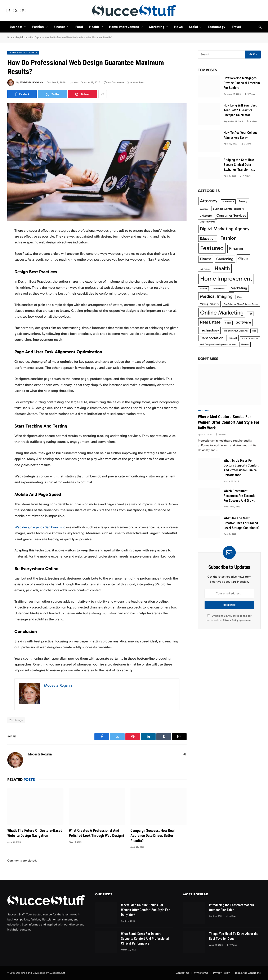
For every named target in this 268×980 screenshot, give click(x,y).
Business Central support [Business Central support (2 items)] (228, 209)
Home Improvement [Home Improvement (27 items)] (226, 279)
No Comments (114, 82)
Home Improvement (124, 27)
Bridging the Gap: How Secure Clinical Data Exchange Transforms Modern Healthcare (239, 165)
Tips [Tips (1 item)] (254, 331)
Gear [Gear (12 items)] (243, 259)
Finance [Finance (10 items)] (237, 249)
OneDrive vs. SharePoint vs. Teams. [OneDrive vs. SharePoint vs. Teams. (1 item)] (241, 304)
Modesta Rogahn (32, 82)
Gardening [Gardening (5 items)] (225, 259)
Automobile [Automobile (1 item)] (228, 202)
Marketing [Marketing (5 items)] (239, 288)
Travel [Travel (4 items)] (233, 338)
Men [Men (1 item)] (239, 297)
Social (193, 27)
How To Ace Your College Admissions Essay (241, 135)
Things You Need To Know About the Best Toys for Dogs (234, 936)
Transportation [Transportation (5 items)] (212, 338)
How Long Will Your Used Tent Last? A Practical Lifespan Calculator (240, 110)
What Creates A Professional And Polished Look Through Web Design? (97, 833)
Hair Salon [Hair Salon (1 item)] (205, 269)
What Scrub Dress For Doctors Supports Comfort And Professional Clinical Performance (241, 468)
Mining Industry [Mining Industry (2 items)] (209, 304)
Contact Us (183, 973)
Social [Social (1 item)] (228, 323)
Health (94, 27)
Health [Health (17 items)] (222, 268)
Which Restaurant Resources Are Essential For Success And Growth (240, 496)
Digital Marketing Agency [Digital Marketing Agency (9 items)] (225, 229)
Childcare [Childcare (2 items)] (206, 216)
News (178, 27)
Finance (60, 27)
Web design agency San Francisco (40, 527)
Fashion (38, 27)
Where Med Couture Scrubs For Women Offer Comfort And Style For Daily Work (229, 422)
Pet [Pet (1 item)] (250, 314)
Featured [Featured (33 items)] (212, 248)
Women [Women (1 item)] (245, 344)
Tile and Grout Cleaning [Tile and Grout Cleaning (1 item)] (236, 331)
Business (16, 27)
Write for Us (201, 973)
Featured (203, 411)
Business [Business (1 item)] (204, 209)
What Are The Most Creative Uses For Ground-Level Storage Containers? (242, 523)
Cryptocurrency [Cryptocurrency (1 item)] (207, 222)
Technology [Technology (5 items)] (209, 330)
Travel (236, 27)
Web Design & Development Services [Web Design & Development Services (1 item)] (218, 344)
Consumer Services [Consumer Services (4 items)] (231, 215)
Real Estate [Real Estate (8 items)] (210, 322)
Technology (217, 27)
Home (11, 37)
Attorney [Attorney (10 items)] (209, 201)
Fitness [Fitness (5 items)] (206, 259)
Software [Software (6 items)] (243, 322)
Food (79, 27)
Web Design (16, 720)
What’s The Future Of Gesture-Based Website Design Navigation (35, 833)
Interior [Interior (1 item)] (203, 289)
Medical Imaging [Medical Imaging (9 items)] (216, 296)
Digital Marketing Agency (29, 37)
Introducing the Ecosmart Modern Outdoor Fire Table (231, 907)
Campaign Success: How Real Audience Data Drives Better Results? (153, 836)
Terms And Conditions (248, 973)
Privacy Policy (231, 620)
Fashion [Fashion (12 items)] (229, 238)
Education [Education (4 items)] (208, 238)
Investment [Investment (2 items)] (219, 288)
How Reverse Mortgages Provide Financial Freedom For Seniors (242, 83)
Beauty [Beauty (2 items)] (243, 201)
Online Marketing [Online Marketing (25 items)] (222, 313)
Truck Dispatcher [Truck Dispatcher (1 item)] (250, 339)
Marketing (157, 27)
